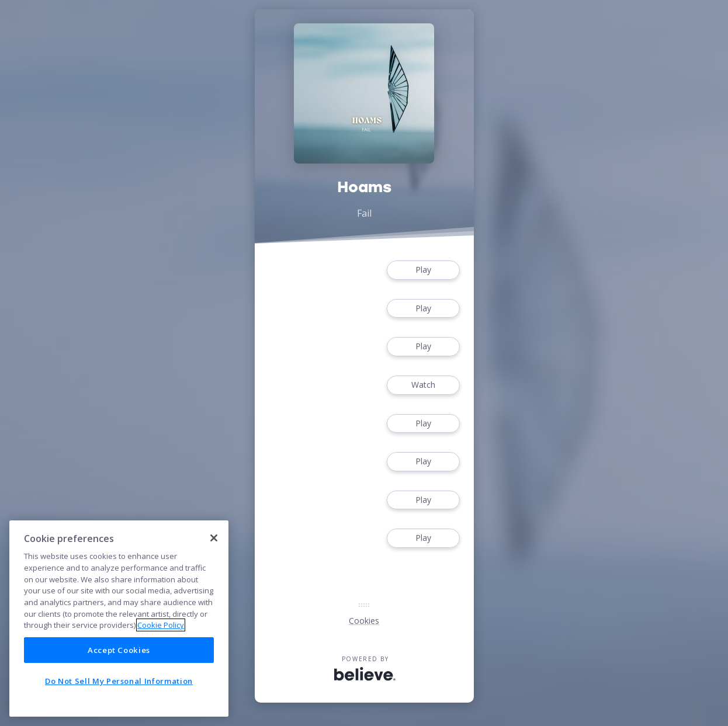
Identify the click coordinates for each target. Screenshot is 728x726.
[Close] (214, 538)
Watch (423, 385)
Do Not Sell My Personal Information (119, 681)
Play (423, 270)
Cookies (364, 621)
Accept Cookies (119, 650)
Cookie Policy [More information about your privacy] (161, 625)
